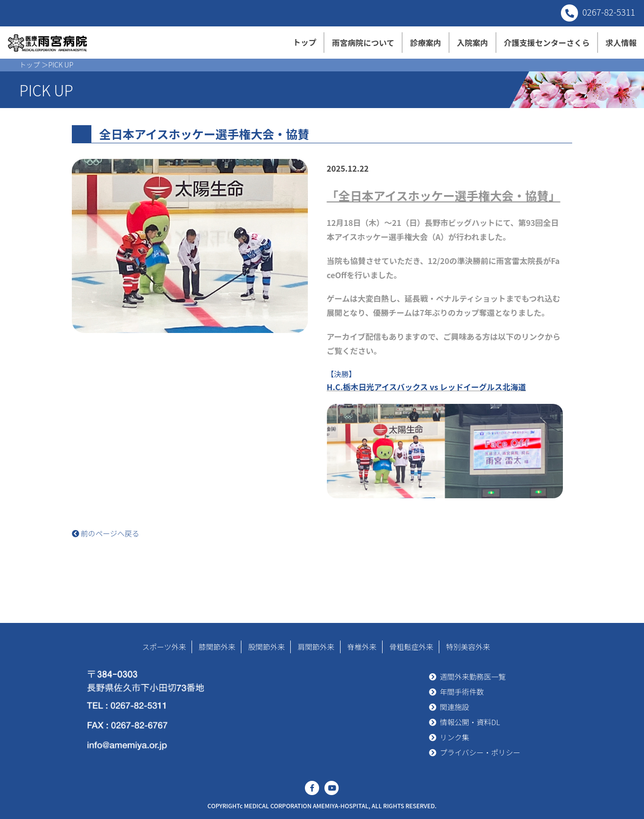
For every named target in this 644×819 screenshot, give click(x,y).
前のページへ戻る (106, 533)
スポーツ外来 (164, 647)
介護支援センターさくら (547, 43)
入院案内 (472, 43)
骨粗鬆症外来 (411, 647)
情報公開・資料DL (470, 722)
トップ (304, 42)
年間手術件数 (462, 692)
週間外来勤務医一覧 (473, 676)
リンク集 (454, 737)
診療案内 (426, 43)
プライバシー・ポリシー (480, 752)
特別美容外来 (468, 647)
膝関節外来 (217, 647)
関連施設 (454, 707)
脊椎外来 (362, 647)
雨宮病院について (363, 43)
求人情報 (621, 43)
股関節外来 (267, 647)
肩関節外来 (316, 647)
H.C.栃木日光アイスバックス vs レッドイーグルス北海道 (427, 387)
